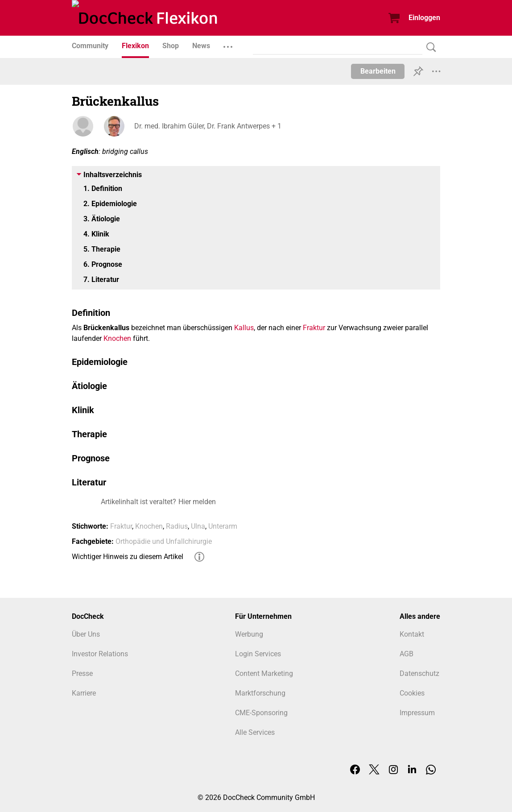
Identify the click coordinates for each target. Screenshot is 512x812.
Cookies (412, 693)
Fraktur (314, 328)
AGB (407, 654)
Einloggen (424, 18)
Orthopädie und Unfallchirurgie (164, 541)
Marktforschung (260, 693)
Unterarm (223, 526)
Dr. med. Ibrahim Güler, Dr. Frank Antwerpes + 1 (208, 126)
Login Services (258, 654)
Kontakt (412, 634)
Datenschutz (419, 673)
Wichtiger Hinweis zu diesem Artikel (128, 557)
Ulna (198, 526)
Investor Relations (100, 654)
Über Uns (86, 634)
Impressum (417, 713)
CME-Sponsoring (261, 713)
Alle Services (255, 732)
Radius (177, 526)
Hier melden (197, 502)
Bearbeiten (378, 71)
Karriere (84, 693)
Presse (82, 673)
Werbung (249, 634)
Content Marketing (264, 673)
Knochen (117, 338)
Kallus (244, 328)
